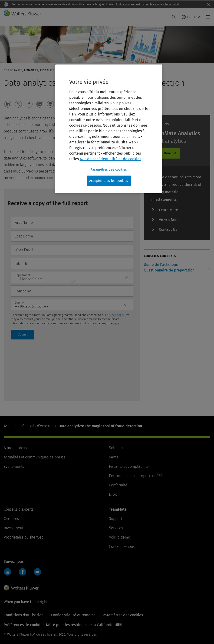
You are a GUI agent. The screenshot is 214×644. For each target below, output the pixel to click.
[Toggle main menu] (207, 17)
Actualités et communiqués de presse (35, 457)
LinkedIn (7, 572)
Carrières (11, 519)
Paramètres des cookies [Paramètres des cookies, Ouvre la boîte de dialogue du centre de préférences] (109, 170)
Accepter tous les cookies (109, 181)
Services (116, 528)
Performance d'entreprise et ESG (136, 476)
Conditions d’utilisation (24, 615)
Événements (14, 466)
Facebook (23, 572)
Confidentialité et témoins (73, 615)
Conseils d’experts (37, 426)
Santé (114, 457)
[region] (109, 129)
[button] (8, 104)
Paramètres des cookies (123, 615)
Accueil (10, 426)
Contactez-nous (122, 547)
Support (115, 519)
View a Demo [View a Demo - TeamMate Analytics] (170, 220)
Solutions (117, 448)
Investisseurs (14, 528)
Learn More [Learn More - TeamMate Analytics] (163, 153)
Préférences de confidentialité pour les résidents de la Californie (59, 625)
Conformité (118, 485)
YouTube (37, 572)
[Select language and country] (191, 17)
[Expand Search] (174, 17)
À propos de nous (18, 448)
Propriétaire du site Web (24, 537)
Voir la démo (120, 537)
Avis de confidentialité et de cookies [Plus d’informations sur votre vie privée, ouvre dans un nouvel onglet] (110, 159)
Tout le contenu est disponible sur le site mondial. (148, 4)
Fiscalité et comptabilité (129, 466)
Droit (113, 494)
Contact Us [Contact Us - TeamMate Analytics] (168, 229)
